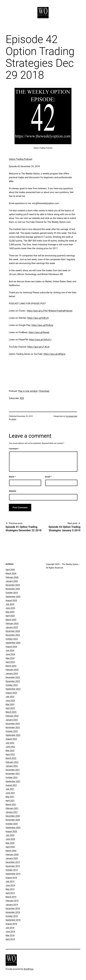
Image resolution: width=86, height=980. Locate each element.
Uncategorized (71, 416)
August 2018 (11, 924)
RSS (22, 398)
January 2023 (12, 720)
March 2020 (11, 851)
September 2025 (13, 597)
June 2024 (10, 654)
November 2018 (13, 912)
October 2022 (12, 731)
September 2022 (13, 735)
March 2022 (11, 758)
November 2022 (13, 727)
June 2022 (10, 747)
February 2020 (12, 854)
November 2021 (13, 774)
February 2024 (12, 670)
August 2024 (11, 647)
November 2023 (13, 681)
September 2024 (13, 643)
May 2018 (10, 935)
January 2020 (12, 858)
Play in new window (28, 391)
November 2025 (13, 589)
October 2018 (12, 916)
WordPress (29, 969)
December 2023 (13, 677)
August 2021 (11, 785)
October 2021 (12, 777)
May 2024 (10, 658)
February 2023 (12, 716)
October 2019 (12, 870)
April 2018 (10, 939)
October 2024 (12, 639)
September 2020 (13, 828)
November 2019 (13, 866)
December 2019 (13, 862)
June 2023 (10, 701)
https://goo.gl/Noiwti (39, 332)
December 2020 (13, 816)
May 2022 (10, 751)
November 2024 (13, 635)
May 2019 (10, 889)
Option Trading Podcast (21, 159)
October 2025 (12, 593)
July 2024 (10, 650)
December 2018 (13, 908)
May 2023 (10, 704)
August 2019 (11, 878)
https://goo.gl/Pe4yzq (42, 325)
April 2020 (10, 847)
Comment (14, 449)
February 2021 (12, 808)
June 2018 (10, 932)
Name (12, 477)
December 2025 (13, 585)
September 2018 (13, 920)
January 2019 (12, 905)
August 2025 (11, 600)
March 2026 (11, 573)
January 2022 (12, 766)
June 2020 (10, 839)
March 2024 (11, 666)
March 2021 (11, 804)
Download (44, 391)
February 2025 (12, 623)
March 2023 (11, 712)
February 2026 (12, 577)
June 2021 (10, 793)
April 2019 (10, 893)
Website (12, 491)
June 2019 (10, 885)
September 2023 (13, 689)
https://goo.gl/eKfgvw (54, 354)
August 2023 (11, 693)
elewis (14, 419)
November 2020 (13, 820)
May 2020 (10, 843)
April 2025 (10, 616)
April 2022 (10, 754)
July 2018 (10, 928)
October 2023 (12, 685)
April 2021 (10, 801)
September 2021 (13, 781)
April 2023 (10, 708)
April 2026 (10, 570)
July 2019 (10, 881)
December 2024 (13, 631)
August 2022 (11, 739)
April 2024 (10, 662)
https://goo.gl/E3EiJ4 (38, 318)
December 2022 (13, 724)
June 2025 (10, 608)
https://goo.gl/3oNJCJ (40, 340)
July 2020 (10, 835)
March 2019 (11, 897)
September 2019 (13, 874)
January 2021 (12, 812)
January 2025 (12, 627)
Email (48, 477)
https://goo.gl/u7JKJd (38, 347)
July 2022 (10, 743)
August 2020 (11, 831)
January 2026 (12, 581)
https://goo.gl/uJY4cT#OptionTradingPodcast (50, 311)
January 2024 (12, 673)
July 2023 (10, 697)
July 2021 (10, 789)
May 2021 (10, 797)
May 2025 (10, 612)
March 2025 (11, 620)
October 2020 (12, 824)
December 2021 (13, 770)
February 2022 (12, 762)
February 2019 (12, 901)
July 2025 (10, 604)
